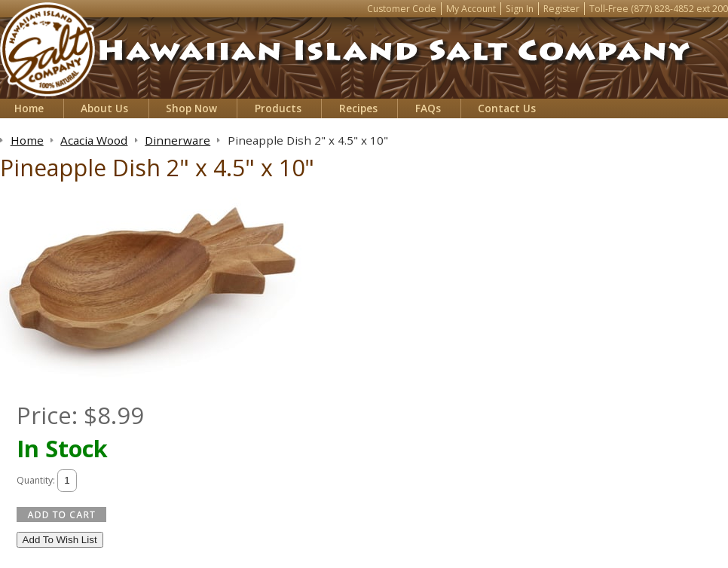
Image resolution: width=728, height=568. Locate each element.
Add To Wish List (60, 540)
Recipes (358, 108)
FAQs (428, 108)
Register (561, 9)
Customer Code (402, 9)
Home (29, 108)
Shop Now (191, 108)
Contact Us (507, 108)
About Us (104, 108)
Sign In (520, 9)
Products (278, 108)
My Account (471, 9)
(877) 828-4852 (662, 9)
